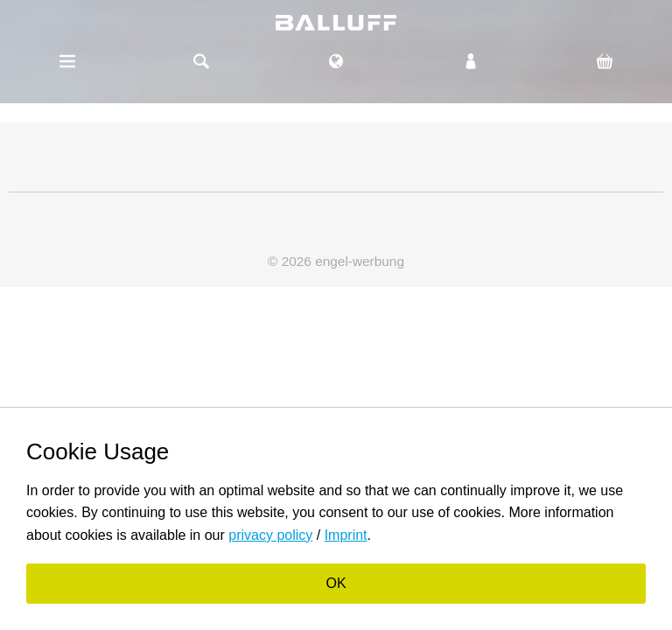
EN (336, 53)
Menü (67, 61)
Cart (605, 61)
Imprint (346, 535)
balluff (336, 23)
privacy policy (270, 535)
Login (471, 61)
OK (336, 583)
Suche (202, 61)
